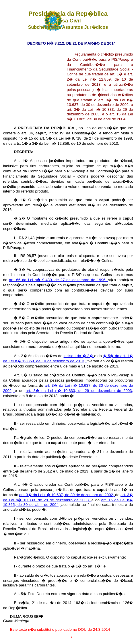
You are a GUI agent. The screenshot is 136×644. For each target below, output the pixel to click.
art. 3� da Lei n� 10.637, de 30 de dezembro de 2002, (67, 495)
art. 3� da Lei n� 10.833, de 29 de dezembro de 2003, (79, 391)
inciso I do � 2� (79, 356)
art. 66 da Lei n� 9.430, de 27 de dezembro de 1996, (58, 280)
